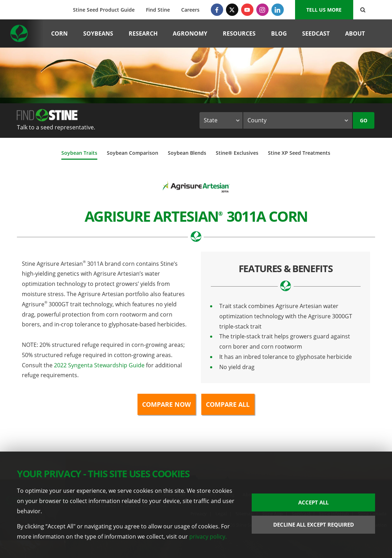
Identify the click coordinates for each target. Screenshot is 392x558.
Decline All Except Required (314, 525)
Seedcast (316, 33)
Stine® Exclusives (237, 153)
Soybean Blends (187, 153)
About (355, 33)
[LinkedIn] (278, 10)
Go (364, 120)
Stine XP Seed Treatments (299, 153)
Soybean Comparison (133, 153)
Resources (239, 33)
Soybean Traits (79, 153)
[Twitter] (232, 10)
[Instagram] (262, 10)
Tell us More (324, 10)
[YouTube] (247, 10)
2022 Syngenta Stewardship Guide (99, 365)
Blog (279, 33)
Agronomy (190, 33)
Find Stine (158, 10)
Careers (190, 10)
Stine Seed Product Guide (104, 10)
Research (143, 33)
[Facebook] (217, 10)
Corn (59, 33)
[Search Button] (363, 10)
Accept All (313, 502)
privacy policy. (208, 536)
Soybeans (98, 33)
